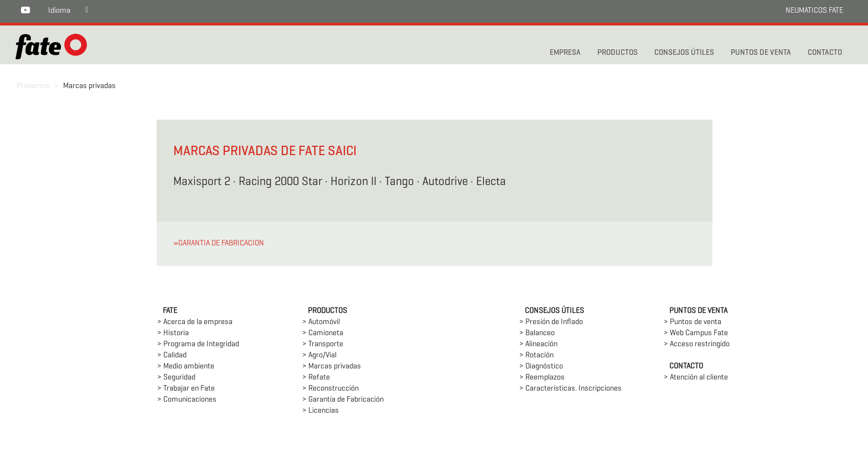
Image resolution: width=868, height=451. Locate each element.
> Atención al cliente (696, 378)
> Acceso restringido (697, 344)
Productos (33, 86)
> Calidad (172, 355)
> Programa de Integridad (198, 344)
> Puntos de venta (693, 322)
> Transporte (323, 344)
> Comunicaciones (187, 400)
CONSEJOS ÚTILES (684, 53)
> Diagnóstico (541, 367)
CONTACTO (825, 53)
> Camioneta (323, 333)
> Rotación (536, 355)
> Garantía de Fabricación (343, 400)
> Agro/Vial (319, 355)
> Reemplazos (542, 378)
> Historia (173, 333)
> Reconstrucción (330, 389)
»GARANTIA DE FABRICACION (219, 244)
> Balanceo (537, 333)
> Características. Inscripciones (570, 389)
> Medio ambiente (186, 367)
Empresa (565, 53)
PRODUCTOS (618, 53)
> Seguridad (176, 378)
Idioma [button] (59, 11)
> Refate (316, 378)
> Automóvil (321, 322)
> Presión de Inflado (551, 322)
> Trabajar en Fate (186, 389)
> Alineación (538, 344)
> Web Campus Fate (696, 333)
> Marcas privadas (332, 367)
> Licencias (321, 411)
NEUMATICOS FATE (814, 11)
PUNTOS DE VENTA (761, 53)
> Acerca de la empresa (195, 322)
